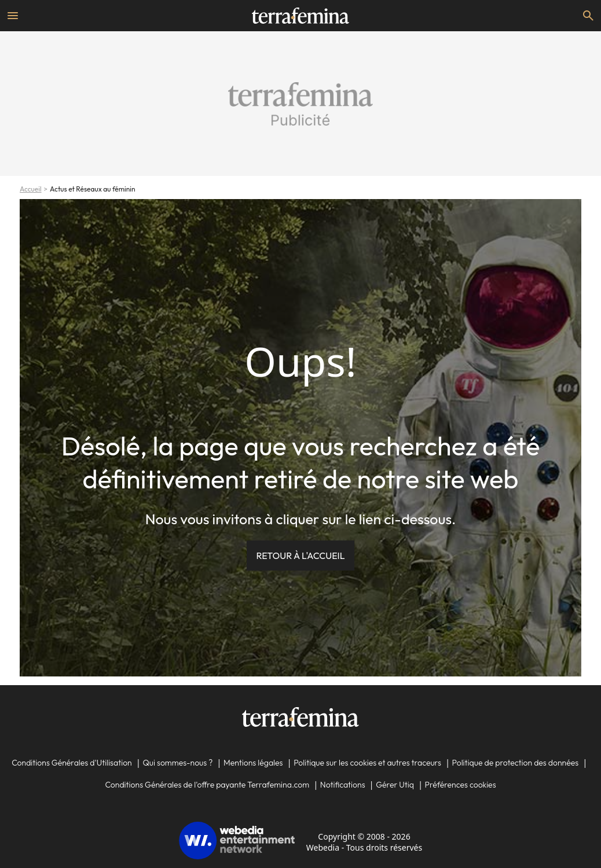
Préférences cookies (461, 785)
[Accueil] (300, 16)
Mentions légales (253, 763)
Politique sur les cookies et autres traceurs (367, 763)
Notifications (343, 785)
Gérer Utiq (395, 785)
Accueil (31, 189)
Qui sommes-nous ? (177, 763)
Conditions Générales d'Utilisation (72, 763)
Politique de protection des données (516, 763)
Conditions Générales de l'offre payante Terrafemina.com (207, 785)
